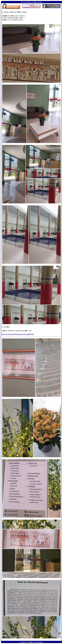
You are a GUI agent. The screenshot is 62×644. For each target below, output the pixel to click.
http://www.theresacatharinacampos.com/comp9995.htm (18, 334)
